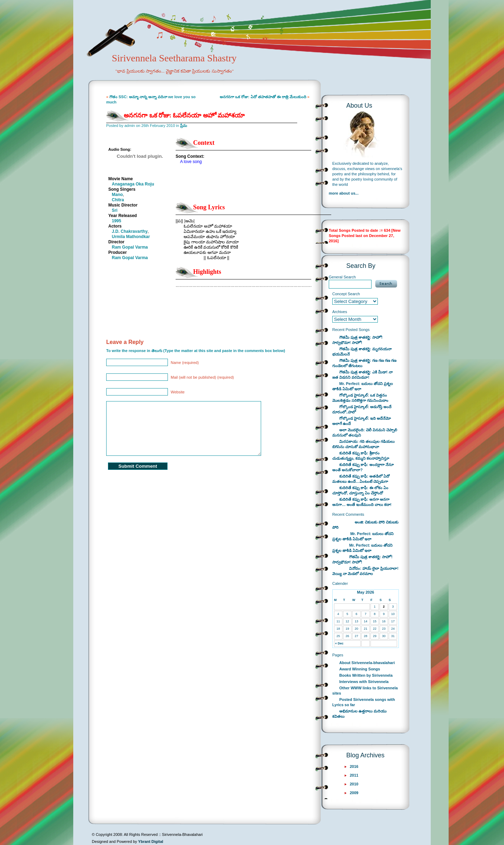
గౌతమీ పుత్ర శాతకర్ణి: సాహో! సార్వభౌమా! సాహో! (357, 340)
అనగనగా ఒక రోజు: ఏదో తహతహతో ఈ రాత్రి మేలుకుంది (263, 97)
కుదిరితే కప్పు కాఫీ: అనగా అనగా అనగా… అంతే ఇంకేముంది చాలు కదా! (362, 502)
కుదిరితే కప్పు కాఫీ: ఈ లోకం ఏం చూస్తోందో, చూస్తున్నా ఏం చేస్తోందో (360, 490)
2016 (354, 766)
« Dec (339, 643)
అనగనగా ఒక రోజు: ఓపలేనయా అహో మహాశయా (184, 115)
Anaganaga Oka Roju (133, 184)
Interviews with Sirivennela (364, 682)
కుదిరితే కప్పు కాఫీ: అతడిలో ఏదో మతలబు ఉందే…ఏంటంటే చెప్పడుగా (361, 479)
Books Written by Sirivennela (366, 675)
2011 (354, 775)
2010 (354, 784)
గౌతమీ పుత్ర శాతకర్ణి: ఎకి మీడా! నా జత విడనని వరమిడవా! (362, 375)
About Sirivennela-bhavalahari (367, 663)
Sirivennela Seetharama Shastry (165, 69)
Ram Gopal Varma (130, 247)
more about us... (344, 193)
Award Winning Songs (360, 669)
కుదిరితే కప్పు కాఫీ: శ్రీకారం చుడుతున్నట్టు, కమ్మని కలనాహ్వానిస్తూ (361, 456)
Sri (115, 210)
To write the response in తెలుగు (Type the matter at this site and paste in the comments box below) (196, 351)
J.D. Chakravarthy (130, 231)
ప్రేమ (184, 126)
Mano (117, 195)
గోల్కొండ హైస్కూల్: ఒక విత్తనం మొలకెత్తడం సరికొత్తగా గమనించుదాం (360, 398)
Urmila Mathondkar (131, 237)
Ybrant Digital (151, 841)
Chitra (118, 200)
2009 (354, 793)
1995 (117, 221)
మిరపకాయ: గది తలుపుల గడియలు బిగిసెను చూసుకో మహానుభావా (363, 444)
